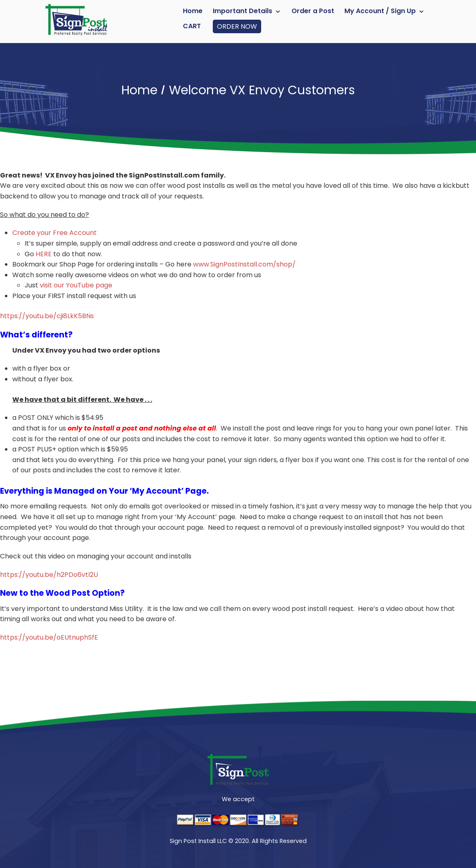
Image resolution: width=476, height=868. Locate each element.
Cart (192, 26)
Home (193, 11)
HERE (44, 254)
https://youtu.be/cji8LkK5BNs (47, 316)
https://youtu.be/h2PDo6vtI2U (49, 575)
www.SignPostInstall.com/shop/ (244, 264)
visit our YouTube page (76, 285)
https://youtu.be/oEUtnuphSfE (49, 637)
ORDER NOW (237, 26)
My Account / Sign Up (380, 11)
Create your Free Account (55, 233)
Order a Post (313, 11)
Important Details (243, 11)
